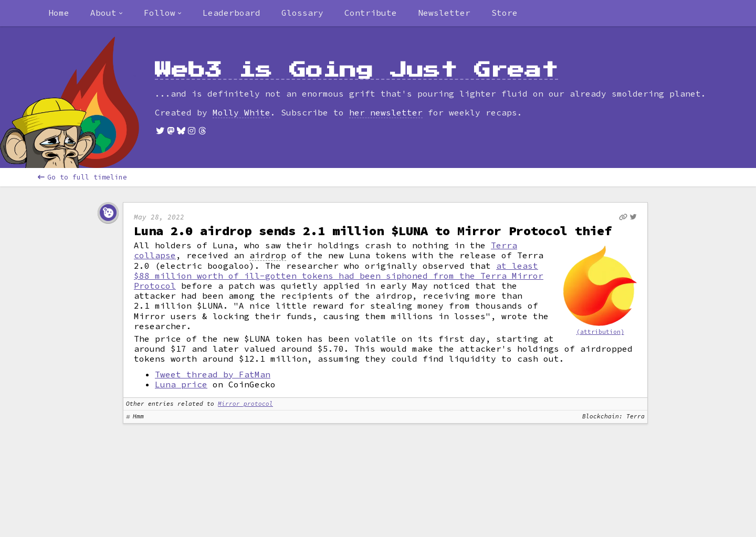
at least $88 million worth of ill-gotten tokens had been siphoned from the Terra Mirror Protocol (339, 276)
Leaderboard (232, 13)
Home (59, 13)
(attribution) (600, 332)
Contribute (371, 13)
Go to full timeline (82, 177)
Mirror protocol (245, 404)
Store (505, 13)
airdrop (268, 255)
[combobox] (107, 13)
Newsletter (444, 13)
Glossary (302, 13)
